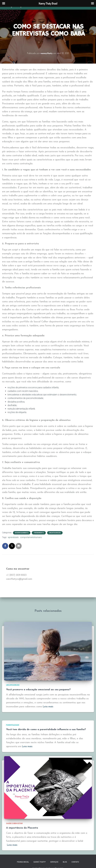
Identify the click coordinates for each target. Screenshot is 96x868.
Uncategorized (55, 533)
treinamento (39, 533)
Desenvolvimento (22, 533)
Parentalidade (13, 725)
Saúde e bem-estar (14, 823)
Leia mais (48, 707)
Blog (65, 862)
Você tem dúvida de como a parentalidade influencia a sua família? (46, 730)
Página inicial (23, 862)
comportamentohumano (31, 537)
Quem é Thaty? (40, 862)
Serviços (54, 862)
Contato (75, 862)
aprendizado (13, 537)
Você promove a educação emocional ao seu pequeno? (38, 690)
